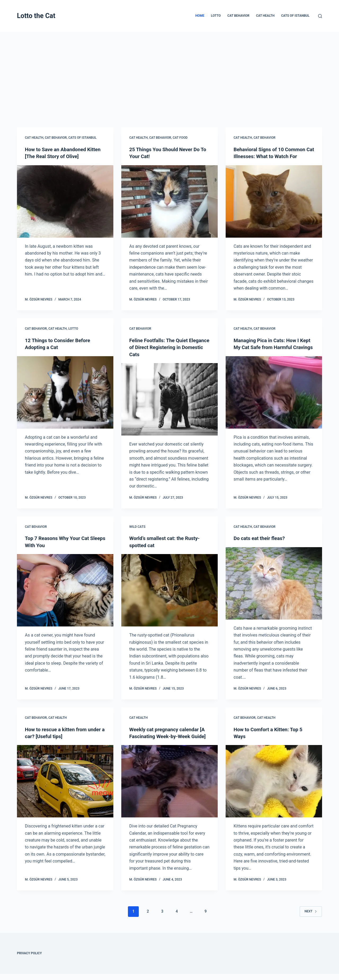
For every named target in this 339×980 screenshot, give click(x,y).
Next (311, 917)
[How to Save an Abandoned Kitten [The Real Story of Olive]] (65, 201)
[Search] (320, 16)
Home (200, 16)
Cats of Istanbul (295, 16)
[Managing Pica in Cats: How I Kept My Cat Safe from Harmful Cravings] (274, 399)
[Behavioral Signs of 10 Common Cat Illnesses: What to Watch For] (274, 201)
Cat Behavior (238, 16)
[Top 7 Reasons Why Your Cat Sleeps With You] (65, 589)
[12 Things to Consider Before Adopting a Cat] (65, 392)
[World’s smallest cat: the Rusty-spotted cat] (169, 589)
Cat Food (180, 138)
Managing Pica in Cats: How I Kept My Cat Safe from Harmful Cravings (271, 347)
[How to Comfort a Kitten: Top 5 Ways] (274, 780)
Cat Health (265, 16)
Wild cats (137, 526)
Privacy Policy (29, 959)
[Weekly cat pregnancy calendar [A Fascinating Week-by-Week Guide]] (169, 787)
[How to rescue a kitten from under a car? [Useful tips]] (65, 780)
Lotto (216, 16)
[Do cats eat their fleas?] (274, 583)
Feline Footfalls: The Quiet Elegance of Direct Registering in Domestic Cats (168, 347)
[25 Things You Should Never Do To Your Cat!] (169, 201)
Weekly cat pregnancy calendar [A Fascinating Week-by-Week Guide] (169, 735)
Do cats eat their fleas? (261, 538)
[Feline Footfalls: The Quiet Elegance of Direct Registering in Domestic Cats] (169, 399)
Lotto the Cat (36, 16)
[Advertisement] (169, 72)
